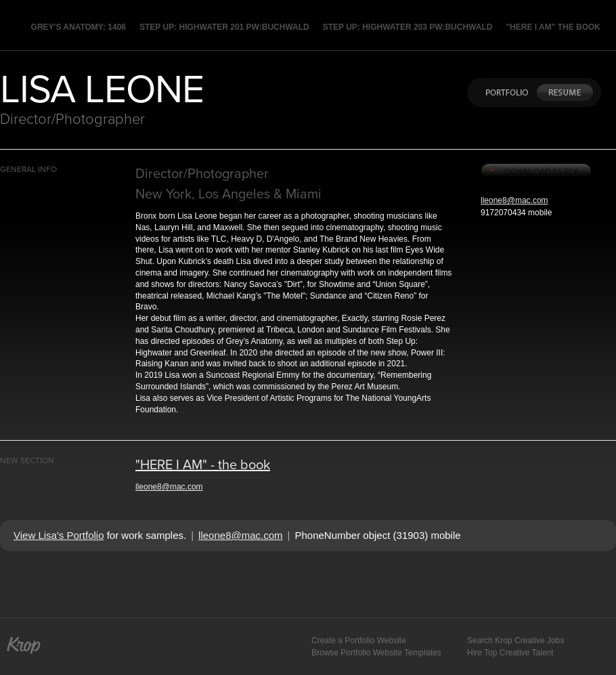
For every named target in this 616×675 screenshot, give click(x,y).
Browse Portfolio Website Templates (376, 653)
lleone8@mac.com (514, 200)
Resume (564, 92)
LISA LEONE (102, 87)
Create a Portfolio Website (359, 640)
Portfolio (504, 92)
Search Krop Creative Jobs (515, 640)
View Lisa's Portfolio (59, 535)
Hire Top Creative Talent (510, 653)
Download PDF (536, 172)
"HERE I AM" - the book (203, 464)
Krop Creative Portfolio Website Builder (24, 645)
